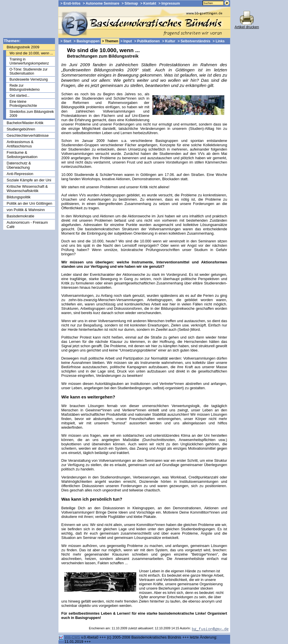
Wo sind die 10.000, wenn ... (31, 53)
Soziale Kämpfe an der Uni (29, 180)
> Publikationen (147, 41)
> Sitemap (130, 3)
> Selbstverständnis (194, 41)
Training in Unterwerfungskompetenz (29, 61)
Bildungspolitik (19, 197)
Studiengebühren (21, 129)
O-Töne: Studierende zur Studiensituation (29, 71)
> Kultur (169, 41)
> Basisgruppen (87, 41)
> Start (66, 41)
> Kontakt (148, 3)
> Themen (110, 41)
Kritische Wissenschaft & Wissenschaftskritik (27, 189)
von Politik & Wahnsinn (26, 210)
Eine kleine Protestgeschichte (23, 104)
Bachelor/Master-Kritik (25, 123)
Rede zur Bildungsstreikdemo (25, 88)
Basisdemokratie (20, 216)
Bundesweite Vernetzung (29, 79)
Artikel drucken (247, 25)
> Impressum (169, 3)
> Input (126, 41)
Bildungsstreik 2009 (23, 47)
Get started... (19, 96)
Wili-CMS (72, 637)
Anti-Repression (20, 174)
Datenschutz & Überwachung (19, 165)
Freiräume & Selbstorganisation (22, 155)
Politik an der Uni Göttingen (29, 203)
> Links (219, 41)
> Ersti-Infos (71, 3)
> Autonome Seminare (101, 3)
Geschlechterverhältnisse (28, 135)
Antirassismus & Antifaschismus (20, 144)
